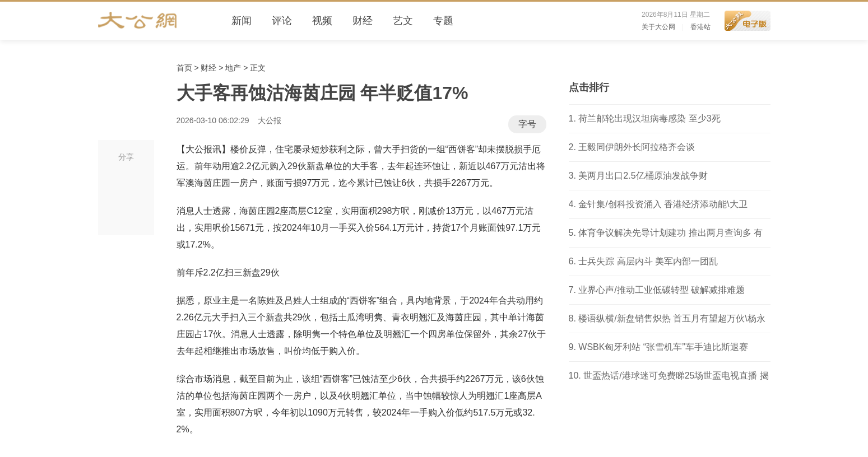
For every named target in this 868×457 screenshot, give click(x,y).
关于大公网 (658, 27)
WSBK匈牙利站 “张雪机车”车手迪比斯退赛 (663, 347)
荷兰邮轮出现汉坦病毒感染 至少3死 (649, 118)
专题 (443, 21)
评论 (282, 21)
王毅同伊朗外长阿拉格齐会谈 (637, 147)
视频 (322, 21)
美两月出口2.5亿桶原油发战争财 (643, 176)
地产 (233, 68)
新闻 (242, 21)
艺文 (403, 21)
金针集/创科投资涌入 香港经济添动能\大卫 (663, 204)
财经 (363, 21)
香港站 (700, 27)
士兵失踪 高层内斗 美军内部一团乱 (648, 261)
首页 (184, 68)
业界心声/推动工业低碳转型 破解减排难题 (662, 290)
